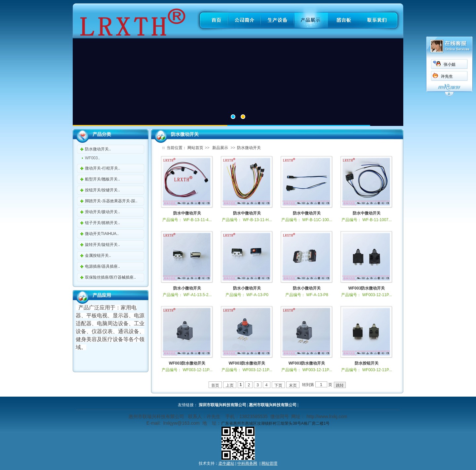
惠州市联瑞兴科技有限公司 (273, 405)
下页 (278, 385)
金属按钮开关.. (98, 255)
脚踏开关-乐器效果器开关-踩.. (111, 201)
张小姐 (450, 64)
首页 (215, 385)
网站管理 (269, 463)
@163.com (188, 423)
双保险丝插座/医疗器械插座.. (110, 277)
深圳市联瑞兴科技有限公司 (222, 405)
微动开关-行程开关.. (103, 168)
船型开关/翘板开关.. (102, 179)
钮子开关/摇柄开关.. (102, 223)
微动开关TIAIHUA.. (102, 234)
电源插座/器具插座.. (102, 266)
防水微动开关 (249, 148)
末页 (293, 385)
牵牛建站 (226, 463)
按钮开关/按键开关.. (102, 190)
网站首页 (195, 148)
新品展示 (220, 148)
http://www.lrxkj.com (327, 416)
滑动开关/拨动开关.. (102, 212)
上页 (230, 385)
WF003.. (92, 158)
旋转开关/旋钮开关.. (102, 245)
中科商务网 (247, 463)
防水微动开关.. (98, 149)
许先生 (447, 76)
